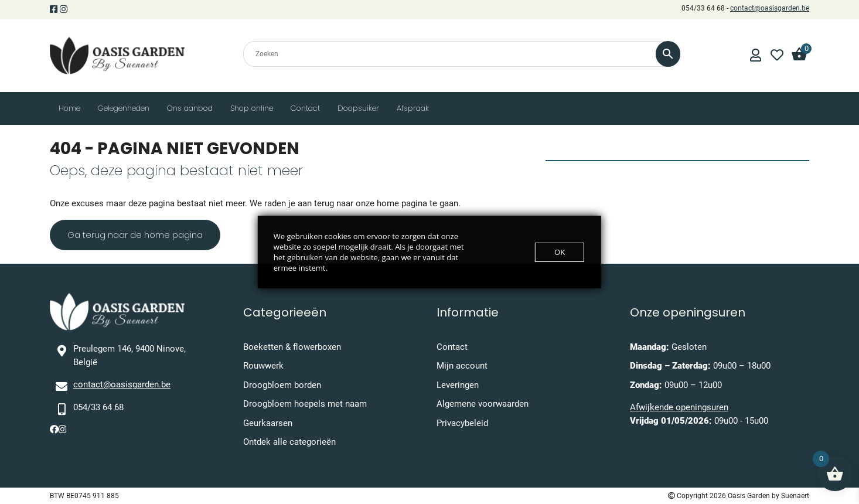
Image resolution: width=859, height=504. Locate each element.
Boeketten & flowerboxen (292, 347)
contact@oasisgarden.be (770, 8)
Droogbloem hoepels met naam (305, 404)
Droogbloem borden (282, 385)
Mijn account (462, 366)
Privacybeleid (462, 423)
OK (560, 252)
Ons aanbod (190, 108)
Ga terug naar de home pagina (135, 235)
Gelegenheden (124, 108)
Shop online (252, 108)
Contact (305, 108)
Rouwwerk (263, 366)
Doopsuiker (358, 108)
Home (69, 108)
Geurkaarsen (268, 423)
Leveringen (458, 385)
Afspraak (413, 108)
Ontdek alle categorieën (289, 442)
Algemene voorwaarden (483, 404)
